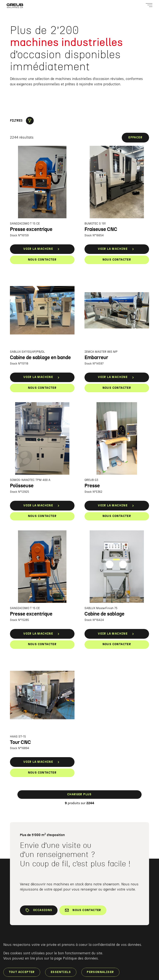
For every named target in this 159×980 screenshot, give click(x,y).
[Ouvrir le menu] (149, 5)
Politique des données (80, 958)
